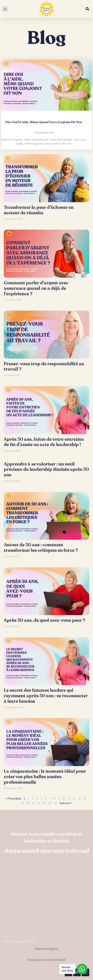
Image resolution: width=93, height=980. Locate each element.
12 (74, 799)
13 (79, 799)
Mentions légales (47, 949)
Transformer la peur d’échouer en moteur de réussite (39, 210)
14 (85, 799)
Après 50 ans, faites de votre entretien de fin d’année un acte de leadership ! (44, 442)
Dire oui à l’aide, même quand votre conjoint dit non (44, 122)
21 (56, 803)
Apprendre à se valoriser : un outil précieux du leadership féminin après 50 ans (46, 470)
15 (23, 803)
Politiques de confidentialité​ (46, 960)
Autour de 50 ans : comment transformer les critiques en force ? (41, 548)
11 (69, 799)
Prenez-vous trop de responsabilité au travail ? (44, 367)
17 (33, 803)
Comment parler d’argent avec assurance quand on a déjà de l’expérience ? (36, 288)
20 (50, 803)
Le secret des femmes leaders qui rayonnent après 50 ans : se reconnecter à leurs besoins (46, 696)
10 (64, 799)
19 (44, 803)
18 (39, 803)
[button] (5, 9)
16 (28, 803)
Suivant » (66, 803)
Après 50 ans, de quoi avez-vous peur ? (44, 620)
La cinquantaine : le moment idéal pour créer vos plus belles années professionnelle (45, 777)
